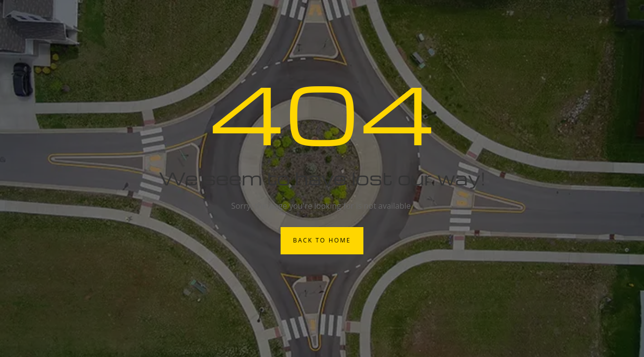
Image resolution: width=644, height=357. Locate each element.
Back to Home (322, 240)
